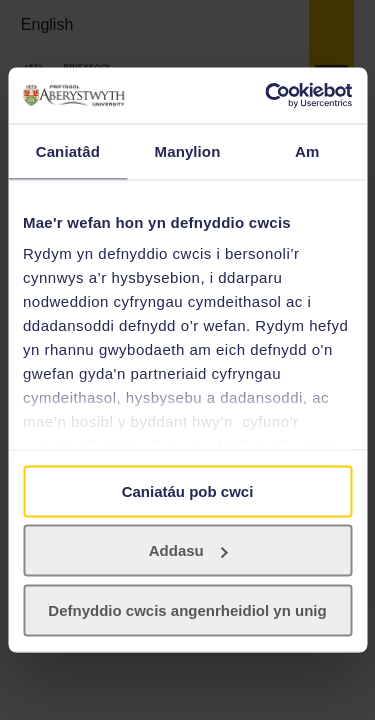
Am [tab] (307, 150)
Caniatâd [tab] (68, 150)
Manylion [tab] (188, 150)
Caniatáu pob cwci (188, 490)
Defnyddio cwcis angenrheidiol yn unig (187, 609)
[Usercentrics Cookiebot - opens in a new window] (267, 96)
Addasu (188, 550)
